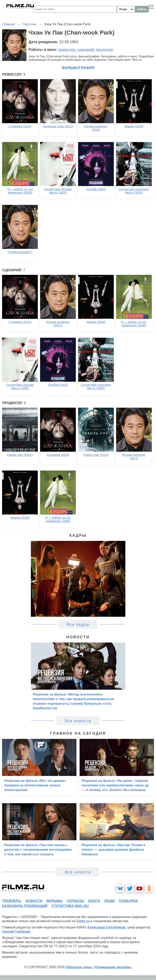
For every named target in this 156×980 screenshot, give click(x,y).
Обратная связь (79, 967)
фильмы (54, 901)
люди (109, 901)
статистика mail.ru (70, 906)
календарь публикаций (25, 906)
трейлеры (12, 901)
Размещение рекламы (113, 967)
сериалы (75, 901)
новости (34, 901)
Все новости (78, 721)
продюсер (105, 50)
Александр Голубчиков (106, 927)
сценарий (86, 50)
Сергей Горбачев (16, 932)
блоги (94, 901)
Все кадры (78, 624)
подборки (128, 901)
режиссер (67, 50)
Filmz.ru (83, 921)
